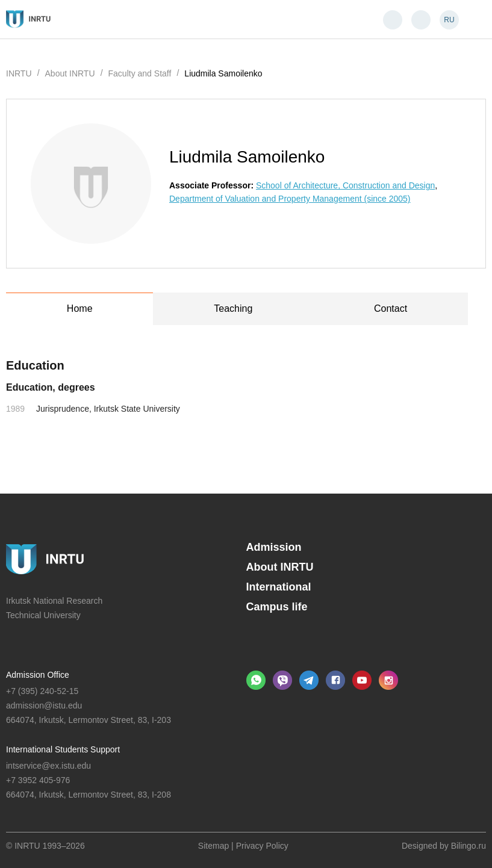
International (279, 587)
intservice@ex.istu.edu (48, 766)
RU (449, 20)
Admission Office (38, 675)
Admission (274, 547)
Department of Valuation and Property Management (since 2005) (290, 199)
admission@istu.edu (44, 705)
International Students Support (63, 749)
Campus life (277, 607)
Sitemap (213, 846)
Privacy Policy (262, 846)
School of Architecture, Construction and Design (345, 185)
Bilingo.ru (469, 846)
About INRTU (280, 567)
